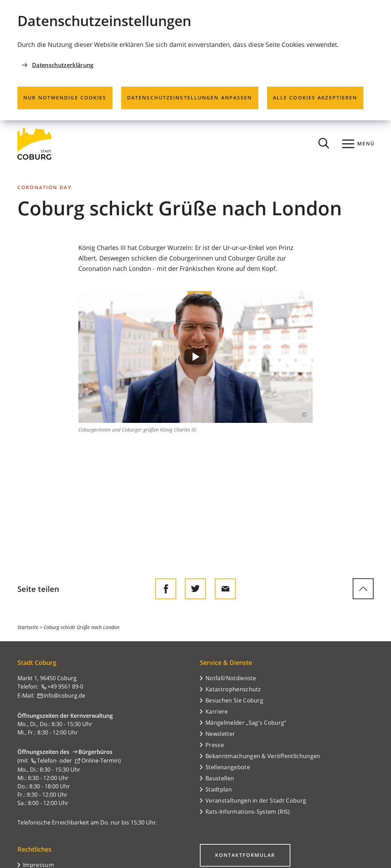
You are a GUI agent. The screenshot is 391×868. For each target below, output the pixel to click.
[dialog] (195, 60)
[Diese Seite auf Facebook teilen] (166, 589)
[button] (196, 357)
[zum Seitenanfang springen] (363, 589)
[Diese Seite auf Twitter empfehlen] (195, 589)
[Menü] (358, 144)
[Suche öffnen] (324, 144)
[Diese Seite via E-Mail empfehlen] (225, 589)
